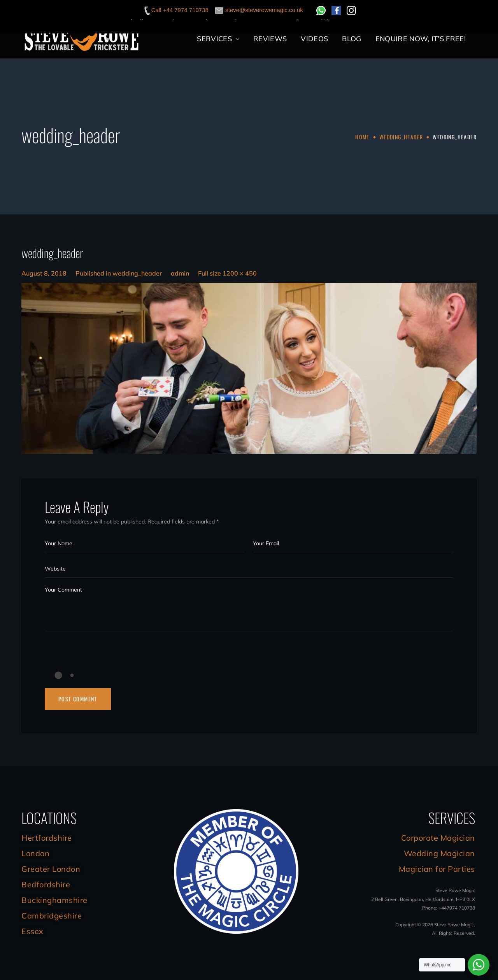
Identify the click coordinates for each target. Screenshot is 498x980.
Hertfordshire (47, 838)
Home (362, 137)
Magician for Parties (437, 869)
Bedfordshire (46, 884)
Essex (32, 931)
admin (180, 273)
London (35, 853)
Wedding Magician (439, 853)
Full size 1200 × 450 (227, 273)
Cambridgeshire (52, 916)
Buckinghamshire (54, 900)
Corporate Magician (438, 838)
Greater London (51, 869)
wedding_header (401, 137)
